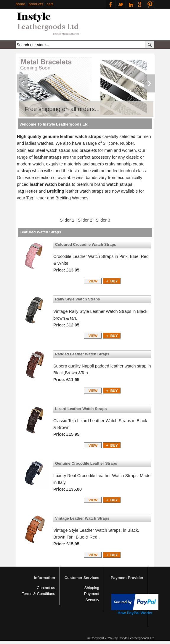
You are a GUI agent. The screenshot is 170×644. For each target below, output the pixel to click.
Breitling (55, 191)
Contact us (46, 588)
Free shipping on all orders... (62, 109)
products (36, 4)
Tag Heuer (28, 191)
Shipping (92, 588)
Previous (23, 83)
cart (50, 4)
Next (150, 83)
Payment (92, 594)
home (20, 4)
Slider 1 (67, 220)
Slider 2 (85, 220)
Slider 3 (103, 220)
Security (92, 600)
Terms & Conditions (39, 594)
